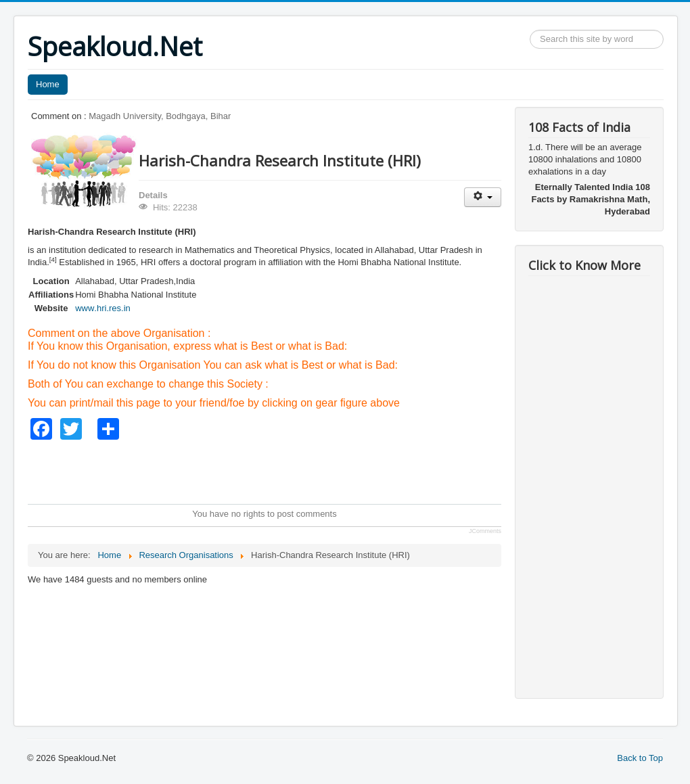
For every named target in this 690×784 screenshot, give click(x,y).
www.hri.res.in (103, 308)
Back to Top (640, 758)
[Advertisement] (274, 470)
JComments (485, 531)
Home (48, 84)
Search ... (530, 30)
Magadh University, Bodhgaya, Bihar (160, 116)
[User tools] (483, 197)
